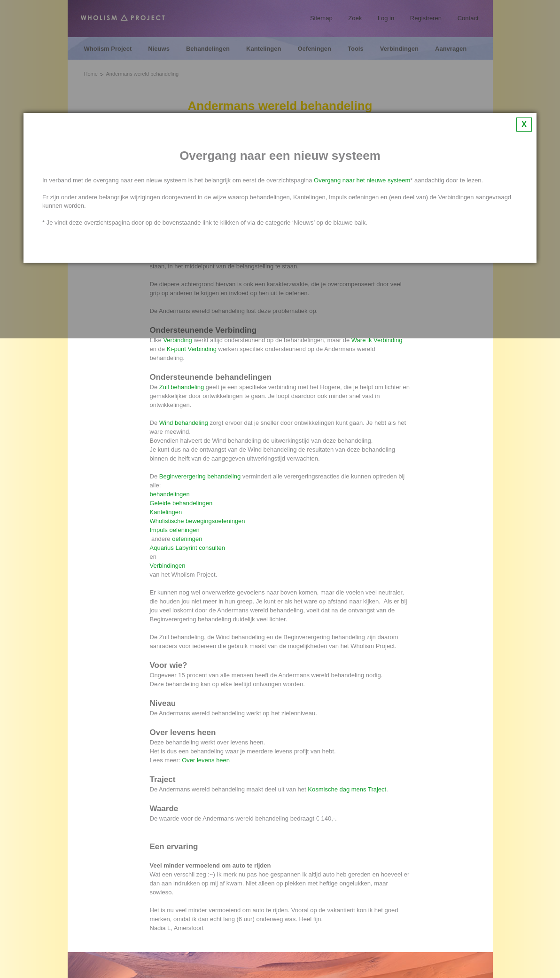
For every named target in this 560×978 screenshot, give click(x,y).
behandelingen (171, 494)
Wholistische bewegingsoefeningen (198, 521)
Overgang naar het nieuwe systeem (362, 180)
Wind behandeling (184, 423)
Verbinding (177, 340)
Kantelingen (166, 512)
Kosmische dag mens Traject (347, 789)
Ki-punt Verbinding (192, 349)
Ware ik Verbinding (377, 340)
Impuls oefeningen (175, 530)
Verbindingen (169, 566)
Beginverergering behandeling (200, 476)
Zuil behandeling (182, 387)
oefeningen (187, 539)
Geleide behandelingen (181, 503)
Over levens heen (206, 760)
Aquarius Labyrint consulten (187, 548)
